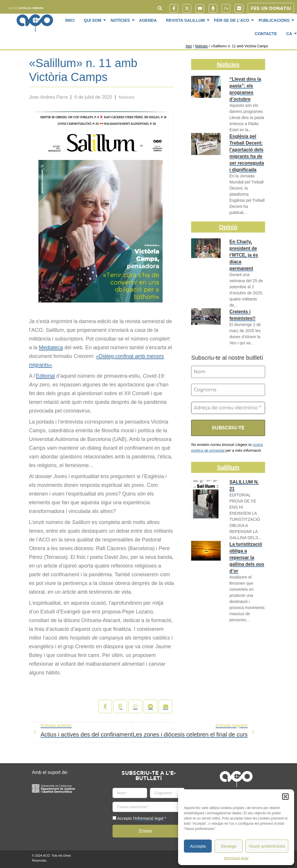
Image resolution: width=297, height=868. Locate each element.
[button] (285, 797)
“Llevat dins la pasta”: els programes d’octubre (245, 89)
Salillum (228, 467)
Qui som (94, 20)
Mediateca (51, 347)
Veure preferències (267, 846)
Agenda (148, 20)
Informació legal (236, 858)
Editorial (45, 376)
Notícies (121, 20)
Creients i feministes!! (242, 315)
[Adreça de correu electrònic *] (228, 408)
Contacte (266, 34)
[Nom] (228, 372)
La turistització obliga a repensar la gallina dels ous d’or (247, 558)
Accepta (198, 846)
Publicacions (275, 20)
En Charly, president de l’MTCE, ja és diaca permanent (244, 255)
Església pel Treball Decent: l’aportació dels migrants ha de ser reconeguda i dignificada (247, 153)
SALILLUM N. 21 (244, 485)
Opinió (228, 227)
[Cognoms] (228, 390)
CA (290, 34)
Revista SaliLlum (186, 20)
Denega (229, 846)
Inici (70, 20)
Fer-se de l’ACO (233, 20)
